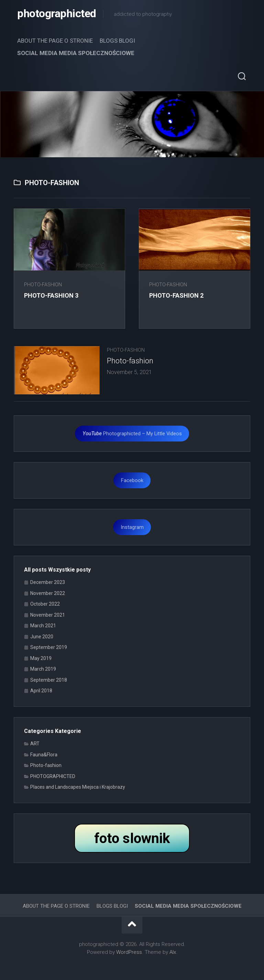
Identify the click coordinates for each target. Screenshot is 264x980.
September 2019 (49, 647)
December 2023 (48, 582)
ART (35, 744)
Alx (173, 952)
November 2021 (48, 615)
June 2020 (42, 637)
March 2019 (43, 669)
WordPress (129, 952)
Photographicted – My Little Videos (132, 434)
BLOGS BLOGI (117, 41)
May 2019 (41, 658)
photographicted (57, 14)
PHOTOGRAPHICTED (53, 776)
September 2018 (49, 680)
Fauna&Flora (44, 755)
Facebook (132, 480)
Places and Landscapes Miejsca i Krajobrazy (78, 787)
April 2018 (41, 691)
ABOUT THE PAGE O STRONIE (55, 41)
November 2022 (48, 593)
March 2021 (43, 626)
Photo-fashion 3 (51, 295)
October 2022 (45, 604)
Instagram (132, 527)
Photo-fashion (43, 285)
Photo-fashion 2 (176, 295)
